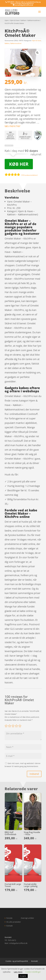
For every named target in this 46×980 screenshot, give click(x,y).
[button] (37, 53)
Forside (9, 918)
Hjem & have (15, 20)
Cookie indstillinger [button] (33, 972)
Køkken (23, 20)
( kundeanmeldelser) (29, 175)
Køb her (19, 164)
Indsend (34, 774)
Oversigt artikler (27, 918)
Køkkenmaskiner (34, 20)
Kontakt (10, 926)
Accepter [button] (23, 976)
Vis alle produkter (14, 922)
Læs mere (18, 972)
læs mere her (13, 126)
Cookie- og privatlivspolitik (17, 961)
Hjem (7, 20)
